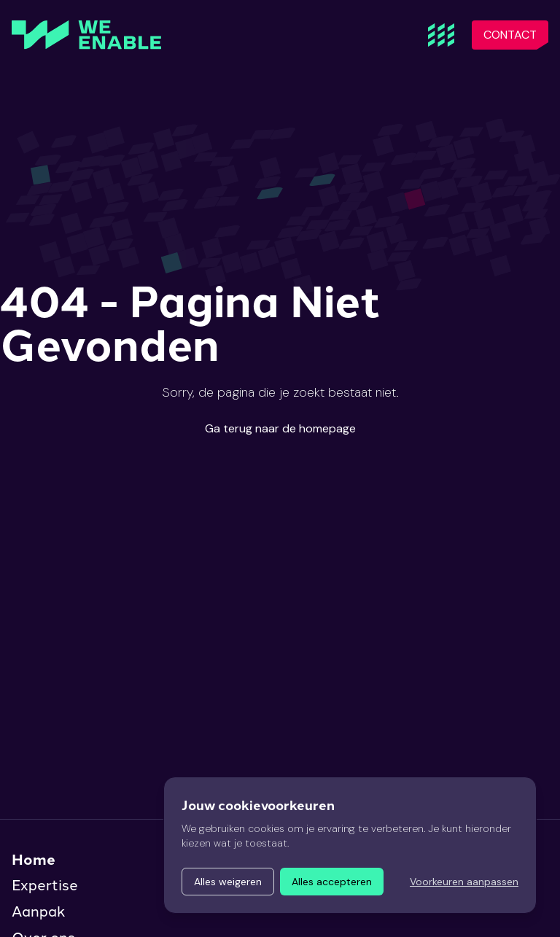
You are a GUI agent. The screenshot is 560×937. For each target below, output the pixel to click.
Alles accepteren (332, 882)
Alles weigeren (228, 882)
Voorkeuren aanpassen (464, 882)
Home (34, 859)
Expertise (45, 885)
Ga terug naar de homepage (280, 428)
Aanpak (38, 911)
